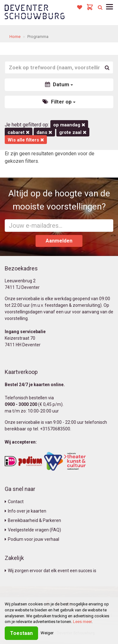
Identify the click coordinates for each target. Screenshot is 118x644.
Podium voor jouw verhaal (32, 539)
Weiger (47, 633)
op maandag (69, 125)
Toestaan (21, 633)
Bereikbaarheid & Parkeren (33, 520)
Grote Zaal (73, 132)
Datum (59, 84)
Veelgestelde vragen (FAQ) (33, 530)
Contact (14, 502)
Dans (44, 132)
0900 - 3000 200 (21, 404)
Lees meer (82, 622)
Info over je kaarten (25, 511)
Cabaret (19, 132)
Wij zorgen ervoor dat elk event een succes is (51, 571)
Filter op (59, 102)
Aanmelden (59, 241)
